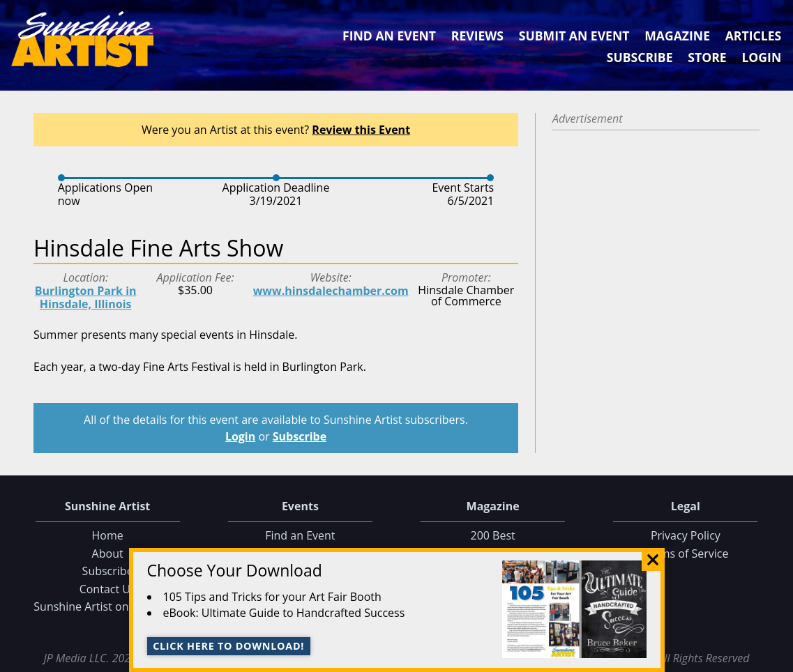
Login (761, 57)
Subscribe (640, 57)
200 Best (493, 535)
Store (707, 57)
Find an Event (389, 36)
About (108, 553)
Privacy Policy (686, 535)
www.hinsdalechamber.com (331, 291)
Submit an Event (574, 36)
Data (777, 658)
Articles (753, 36)
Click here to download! (228, 646)
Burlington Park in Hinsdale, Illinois (86, 297)
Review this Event (361, 130)
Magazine (677, 36)
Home (108, 535)
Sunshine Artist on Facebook (107, 606)
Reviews (477, 36)
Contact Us (108, 589)
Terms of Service (685, 553)
